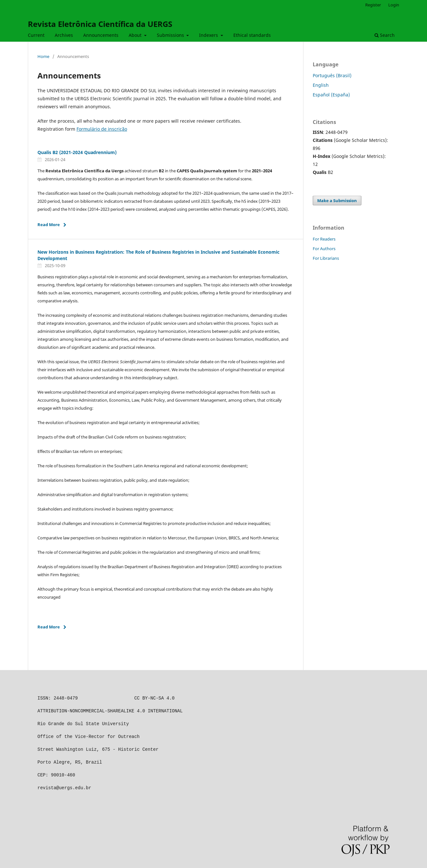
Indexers (209, 35)
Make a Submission (337, 201)
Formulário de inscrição (102, 129)
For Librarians (326, 258)
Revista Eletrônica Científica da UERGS (100, 24)
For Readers (324, 239)
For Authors (324, 249)
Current (36, 35)
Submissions (171, 35)
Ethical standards (252, 35)
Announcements (101, 35)
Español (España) (331, 95)
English (321, 85)
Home (43, 56)
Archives (64, 35)
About (136, 35)
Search (385, 35)
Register (373, 5)
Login (394, 5)
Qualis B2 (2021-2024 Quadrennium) (77, 152)
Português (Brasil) (332, 75)
